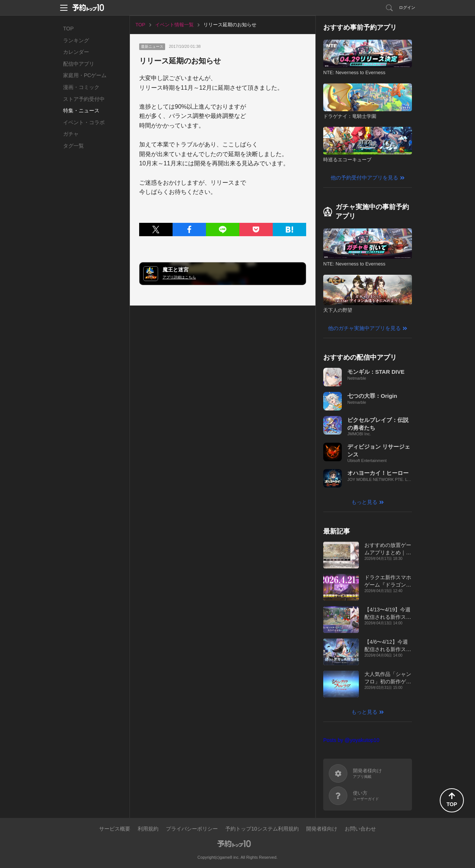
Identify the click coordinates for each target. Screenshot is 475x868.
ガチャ (71, 134)
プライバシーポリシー (192, 829)
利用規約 (148, 829)
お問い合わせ (360, 829)
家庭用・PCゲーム (85, 75)
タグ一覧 (73, 146)
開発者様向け (322, 829)
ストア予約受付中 (84, 99)
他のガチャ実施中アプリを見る (364, 328)
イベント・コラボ (84, 122)
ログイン (407, 7)
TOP (68, 29)
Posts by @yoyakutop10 (351, 740)
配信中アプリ (79, 64)
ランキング (76, 40)
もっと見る (364, 502)
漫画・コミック (81, 87)
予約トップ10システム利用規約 (262, 829)
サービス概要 (115, 829)
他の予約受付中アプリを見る (364, 178)
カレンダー (76, 52)
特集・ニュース (81, 110)
